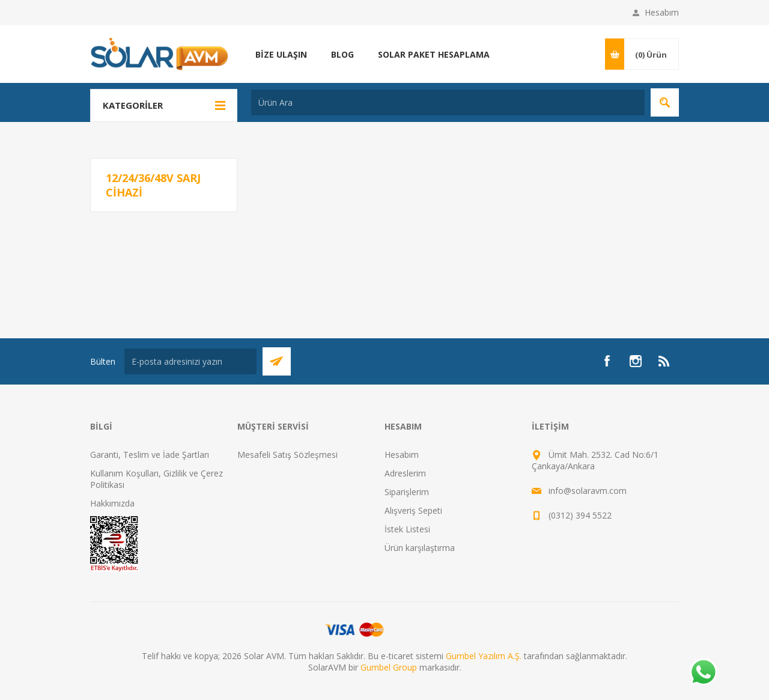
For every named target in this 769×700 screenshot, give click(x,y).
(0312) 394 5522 (580, 515)
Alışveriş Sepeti (413, 510)
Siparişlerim (407, 492)
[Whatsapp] (703, 673)
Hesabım (662, 12)
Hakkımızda (112, 503)
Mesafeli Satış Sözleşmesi (287, 455)
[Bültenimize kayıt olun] (190, 361)
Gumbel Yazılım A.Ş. (484, 656)
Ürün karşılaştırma (420, 548)
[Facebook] (607, 361)
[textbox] (448, 102)
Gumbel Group (389, 667)
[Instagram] (636, 361)
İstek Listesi (407, 529)
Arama (665, 102)
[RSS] (664, 361)
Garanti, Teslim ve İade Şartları (150, 455)
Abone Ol (277, 361)
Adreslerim (405, 473)
